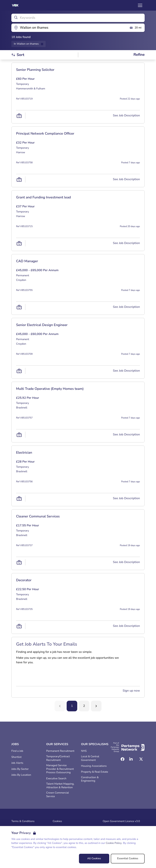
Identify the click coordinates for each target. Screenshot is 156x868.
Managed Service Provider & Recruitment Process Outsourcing (60, 769)
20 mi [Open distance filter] (135, 28)
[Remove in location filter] (28, 44)
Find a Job (17, 751)
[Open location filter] (69, 28)
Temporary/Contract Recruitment (58, 758)
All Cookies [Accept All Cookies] (94, 858)
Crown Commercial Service (58, 795)
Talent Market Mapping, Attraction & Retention (60, 786)
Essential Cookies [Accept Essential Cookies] (128, 858)
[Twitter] (141, 759)
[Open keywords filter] (78, 18)
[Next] (96, 706)
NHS (84, 751)
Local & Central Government (90, 758)
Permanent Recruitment (60, 751)
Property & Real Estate (95, 772)
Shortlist (16, 757)
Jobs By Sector (20, 769)
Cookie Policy (114, 843)
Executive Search (56, 779)
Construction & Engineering (90, 779)
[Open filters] (139, 55)
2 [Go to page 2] (84, 706)
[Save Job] (19, 116)
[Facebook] (122, 759)
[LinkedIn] (131, 759)
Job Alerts (17, 763)
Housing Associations (94, 766)
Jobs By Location (21, 775)
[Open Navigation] (140, 5)
